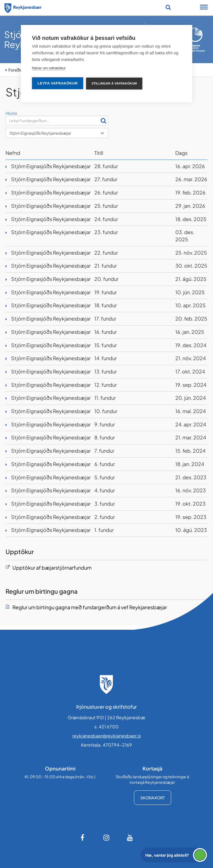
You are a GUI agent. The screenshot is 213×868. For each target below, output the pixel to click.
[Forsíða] (23, 7)
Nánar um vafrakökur (49, 68)
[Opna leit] (168, 7)
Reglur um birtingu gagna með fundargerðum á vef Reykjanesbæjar (90, 607)
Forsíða (15, 70)
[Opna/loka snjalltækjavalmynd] (204, 8)
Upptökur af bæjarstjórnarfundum (52, 568)
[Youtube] (130, 838)
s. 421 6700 (106, 727)
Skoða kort (153, 798)
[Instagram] (106, 838)
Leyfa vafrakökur (58, 83)
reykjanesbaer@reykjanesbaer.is (107, 736)
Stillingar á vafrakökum (114, 83)
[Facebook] (83, 838)
